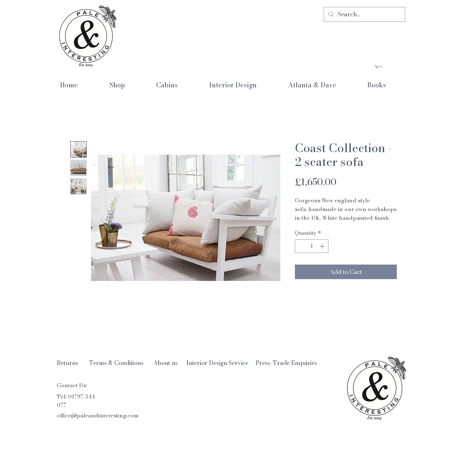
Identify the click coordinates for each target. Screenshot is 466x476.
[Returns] (68, 363)
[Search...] (364, 14)
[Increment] (323, 246)
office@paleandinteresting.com (98, 415)
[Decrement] (301, 246)
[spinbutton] (312, 246)
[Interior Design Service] (217, 363)
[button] (390, 67)
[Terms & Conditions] (116, 363)
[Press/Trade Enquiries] (286, 363)
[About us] (165, 363)
